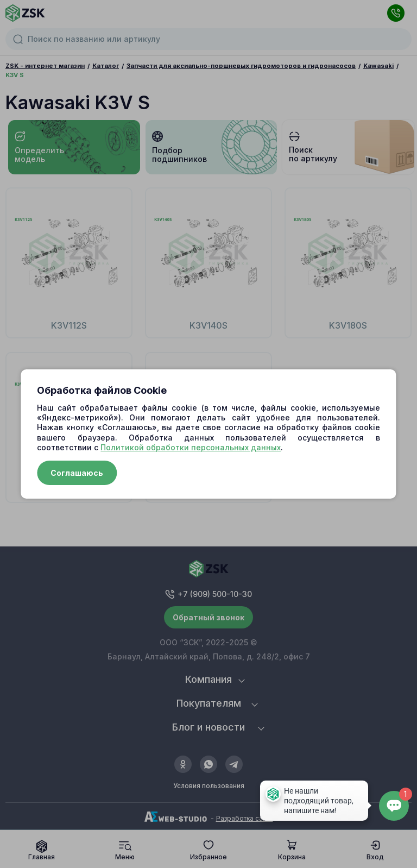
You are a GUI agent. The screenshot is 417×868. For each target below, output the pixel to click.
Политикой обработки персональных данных (191, 447)
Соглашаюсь (77, 473)
